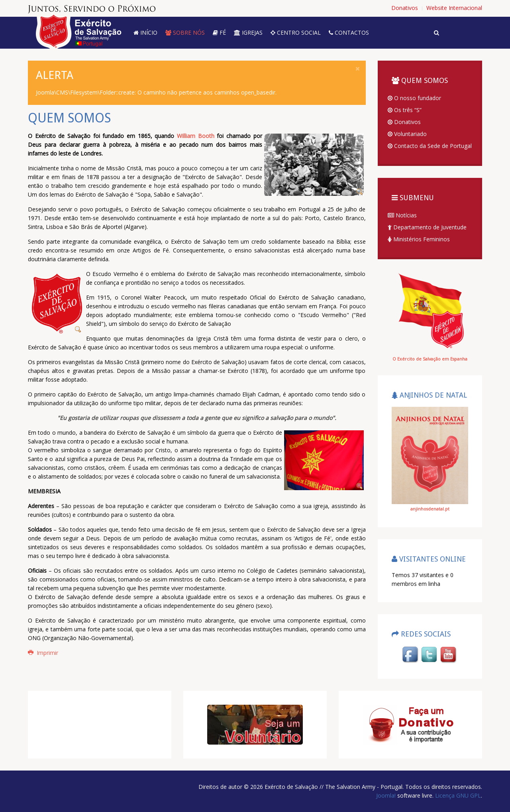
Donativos (404, 122)
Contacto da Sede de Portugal (430, 146)
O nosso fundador (414, 98)
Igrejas (248, 33)
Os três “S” (405, 110)
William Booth (196, 136)
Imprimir (43, 653)
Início (145, 33)
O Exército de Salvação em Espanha (430, 359)
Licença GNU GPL (457, 795)
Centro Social (296, 33)
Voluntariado (407, 134)
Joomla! (386, 795)
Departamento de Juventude (427, 227)
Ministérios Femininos (419, 239)
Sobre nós (185, 33)
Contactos (349, 33)
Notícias (402, 215)
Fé (219, 33)
